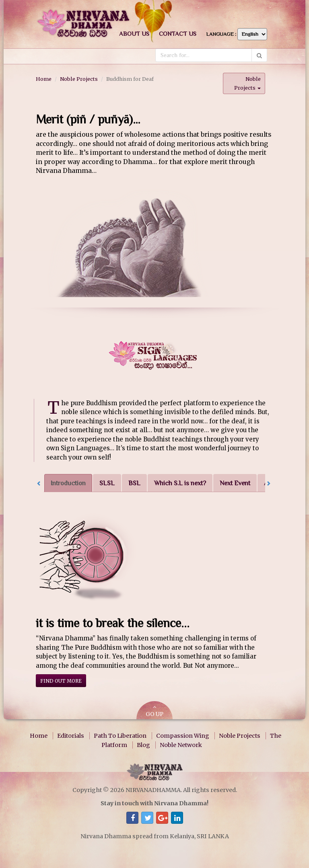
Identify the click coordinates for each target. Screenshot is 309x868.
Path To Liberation (120, 736)
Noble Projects (79, 79)
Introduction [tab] (68, 483)
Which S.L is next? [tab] (180, 483)
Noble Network (181, 745)
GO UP (154, 711)
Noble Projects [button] (247, 83)
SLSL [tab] (107, 483)
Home (44, 79)
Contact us (178, 34)
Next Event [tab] (235, 483)
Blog (143, 745)
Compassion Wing (183, 736)
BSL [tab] (134, 483)
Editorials (71, 736)
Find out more (61, 681)
